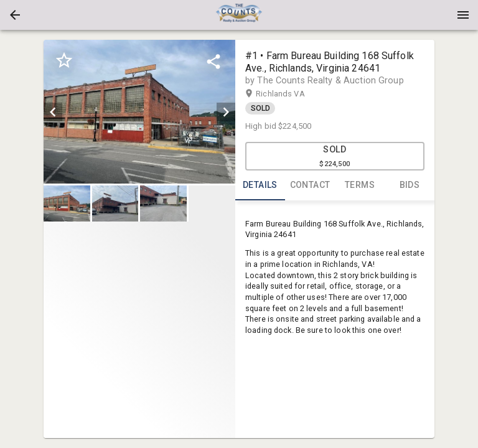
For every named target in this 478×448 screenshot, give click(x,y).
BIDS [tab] (410, 185)
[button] (15, 15)
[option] (139, 112)
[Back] (15, 15)
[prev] (53, 112)
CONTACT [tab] (310, 185)
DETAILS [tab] (260, 185)
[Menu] (463, 15)
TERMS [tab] (360, 185)
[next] (226, 112)
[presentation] (239, 15)
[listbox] (139, 112)
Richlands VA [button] (292, 94)
